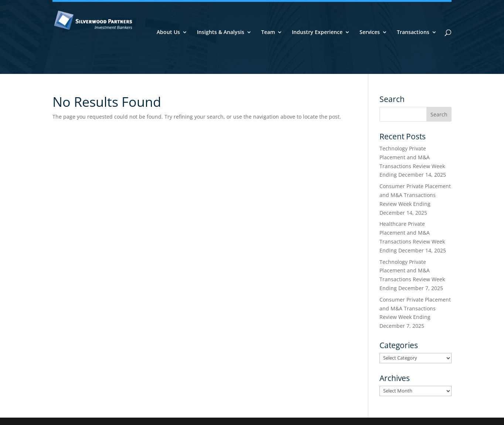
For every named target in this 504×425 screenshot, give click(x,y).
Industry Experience (317, 33)
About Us (168, 33)
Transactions (413, 33)
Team (268, 33)
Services (370, 33)
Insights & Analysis (221, 33)
